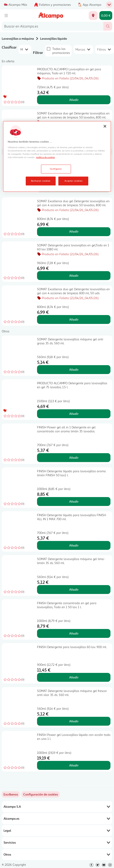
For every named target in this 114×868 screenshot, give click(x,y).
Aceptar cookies (73, 181)
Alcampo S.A (57, 807)
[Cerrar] (105, 126)
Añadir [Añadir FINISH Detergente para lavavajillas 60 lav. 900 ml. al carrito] (74, 677)
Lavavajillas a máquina (18, 38)
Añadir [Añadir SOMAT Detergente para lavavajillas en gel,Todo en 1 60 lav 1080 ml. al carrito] (74, 275)
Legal (57, 831)
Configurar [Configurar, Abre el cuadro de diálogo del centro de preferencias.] (56, 169)
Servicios (57, 843)
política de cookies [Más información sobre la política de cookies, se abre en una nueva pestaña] (45, 157)
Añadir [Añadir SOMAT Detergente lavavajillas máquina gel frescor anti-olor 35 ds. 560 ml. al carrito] (74, 721)
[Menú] (6, 16)
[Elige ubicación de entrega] (93, 16)
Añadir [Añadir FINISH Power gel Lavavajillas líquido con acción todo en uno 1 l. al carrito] (74, 765)
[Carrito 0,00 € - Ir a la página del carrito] (106, 16)
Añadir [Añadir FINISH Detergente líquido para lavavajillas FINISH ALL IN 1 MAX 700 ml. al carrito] (74, 545)
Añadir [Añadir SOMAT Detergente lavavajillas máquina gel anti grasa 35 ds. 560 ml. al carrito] (74, 369)
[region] (57, 157)
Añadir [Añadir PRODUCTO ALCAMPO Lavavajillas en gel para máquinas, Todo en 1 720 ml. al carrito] (74, 100)
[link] (41, 794)
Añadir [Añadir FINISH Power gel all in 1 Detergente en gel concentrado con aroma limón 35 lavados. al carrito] (74, 458)
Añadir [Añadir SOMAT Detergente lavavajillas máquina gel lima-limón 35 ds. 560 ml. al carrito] (74, 589)
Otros (57, 854)
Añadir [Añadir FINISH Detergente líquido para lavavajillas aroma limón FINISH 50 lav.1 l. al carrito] (74, 501)
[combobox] (53, 26)
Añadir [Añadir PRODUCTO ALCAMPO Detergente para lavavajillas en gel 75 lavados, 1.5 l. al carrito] (74, 414)
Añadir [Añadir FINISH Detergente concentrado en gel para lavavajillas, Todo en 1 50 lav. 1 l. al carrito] (74, 633)
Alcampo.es (57, 819)
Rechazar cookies (41, 181)
